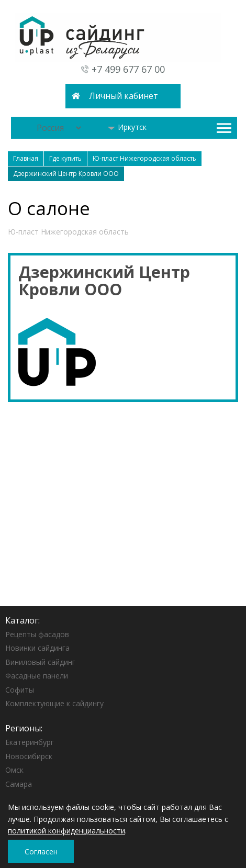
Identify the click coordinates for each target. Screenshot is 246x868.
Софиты (20, 690)
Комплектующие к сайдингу (54, 703)
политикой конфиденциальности (66, 831)
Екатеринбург (30, 742)
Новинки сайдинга (37, 648)
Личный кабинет (124, 96)
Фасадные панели (37, 676)
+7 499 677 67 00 (128, 69)
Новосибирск (29, 756)
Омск (14, 770)
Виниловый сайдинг (40, 662)
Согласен (41, 852)
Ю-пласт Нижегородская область (68, 232)
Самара (19, 784)
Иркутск (127, 127)
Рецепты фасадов (37, 634)
